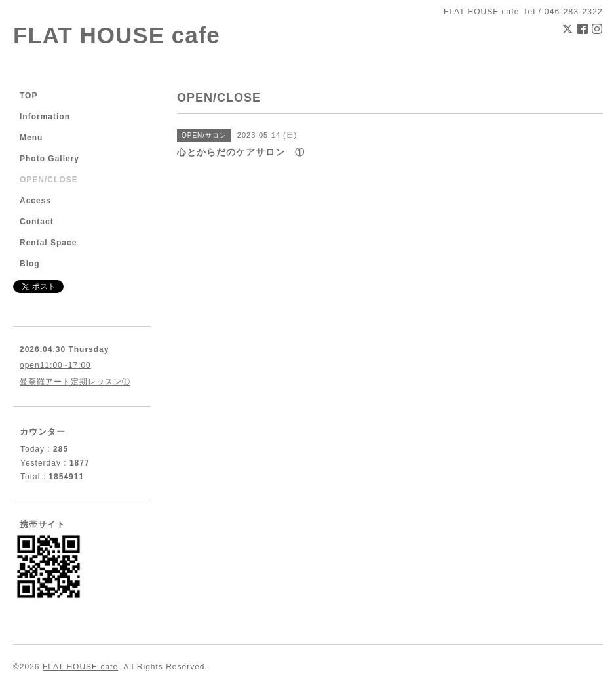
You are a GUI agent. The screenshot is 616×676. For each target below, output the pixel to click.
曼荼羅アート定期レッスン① (75, 382)
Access (35, 201)
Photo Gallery (49, 159)
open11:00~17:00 (55, 365)
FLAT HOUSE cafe (117, 35)
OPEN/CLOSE (49, 180)
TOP (29, 96)
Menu (31, 138)
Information (45, 117)
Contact (37, 222)
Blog (30, 264)
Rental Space (48, 243)
